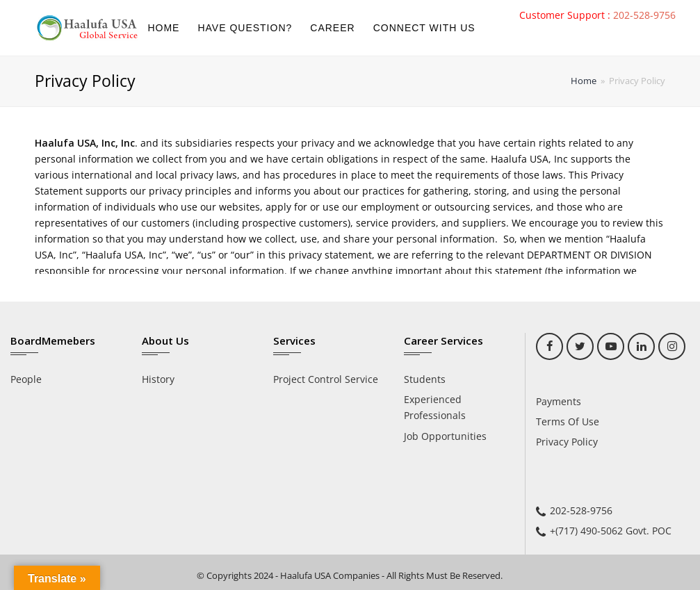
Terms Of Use (568, 421)
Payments (559, 401)
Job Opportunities (445, 436)
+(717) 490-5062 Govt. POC (611, 531)
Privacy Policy (567, 442)
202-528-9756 (644, 15)
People (26, 379)
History (158, 379)
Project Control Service (326, 379)
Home (584, 81)
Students (425, 379)
